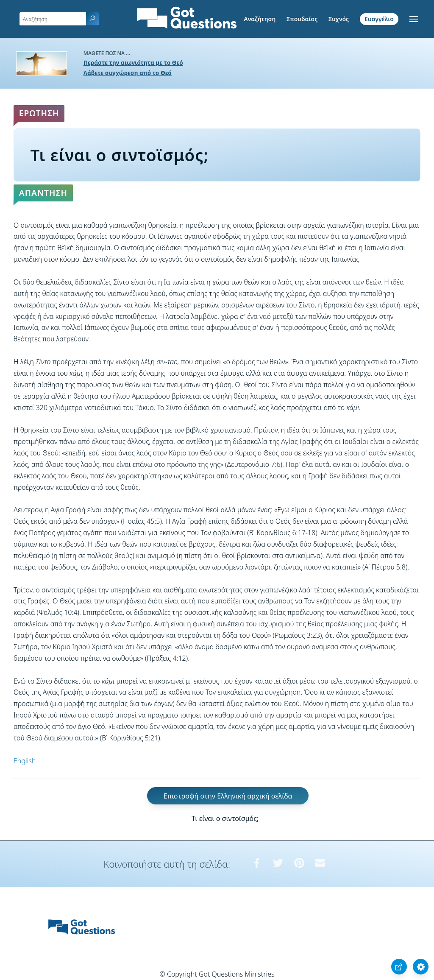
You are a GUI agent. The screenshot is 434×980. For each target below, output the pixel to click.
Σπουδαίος (302, 19)
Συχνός (339, 19)
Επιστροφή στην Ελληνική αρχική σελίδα (228, 796)
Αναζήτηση (260, 19)
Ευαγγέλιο (379, 19)
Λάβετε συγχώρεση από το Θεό (128, 73)
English (25, 761)
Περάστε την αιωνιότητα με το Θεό (133, 63)
